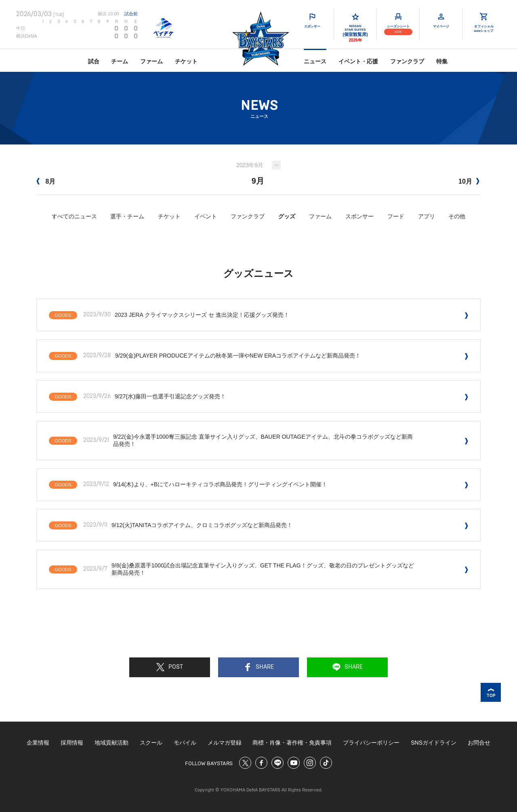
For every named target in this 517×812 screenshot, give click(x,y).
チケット (186, 61)
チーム (120, 61)
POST (170, 667)
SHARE (259, 667)
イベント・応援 (358, 61)
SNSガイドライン (434, 743)
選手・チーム (127, 216)
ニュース (315, 61)
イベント (206, 216)
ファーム (151, 61)
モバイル (185, 743)
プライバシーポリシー (371, 743)
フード (396, 216)
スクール (151, 743)
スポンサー (359, 216)
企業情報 (38, 743)
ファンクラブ (407, 61)
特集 (442, 61)
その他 (457, 216)
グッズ (287, 216)
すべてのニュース (74, 216)
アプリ (427, 216)
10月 (469, 181)
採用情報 (72, 743)
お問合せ (479, 743)
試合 (94, 61)
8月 (46, 181)
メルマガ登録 (225, 743)
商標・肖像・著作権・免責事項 (292, 743)
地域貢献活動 (111, 743)
